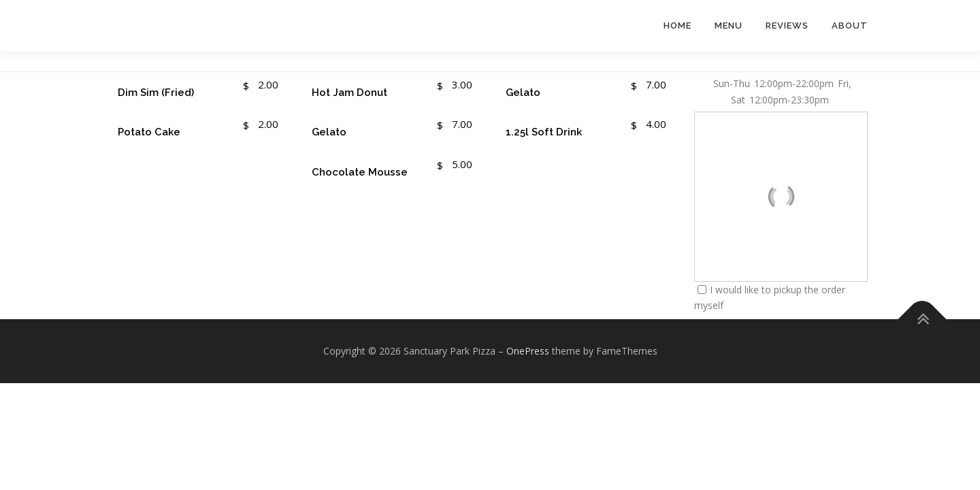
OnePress (528, 351)
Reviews (787, 26)
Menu (729, 26)
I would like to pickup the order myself (770, 298)
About (850, 26)
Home (677, 26)
